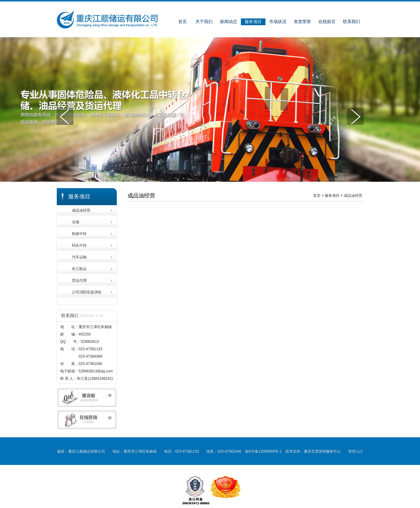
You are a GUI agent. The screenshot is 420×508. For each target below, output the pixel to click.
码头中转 (79, 245)
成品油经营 (81, 210)
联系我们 (351, 22)
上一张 (65, 116)
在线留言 (327, 22)
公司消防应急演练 (87, 292)
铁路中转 (79, 234)
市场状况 (278, 22)
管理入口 (355, 451)
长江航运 (79, 269)
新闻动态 (229, 22)
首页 (183, 22)
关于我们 (204, 22)
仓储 (76, 222)
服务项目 (253, 22)
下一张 (355, 116)
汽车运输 (79, 257)
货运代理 (79, 280)
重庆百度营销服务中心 (322, 451)
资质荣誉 (302, 22)
